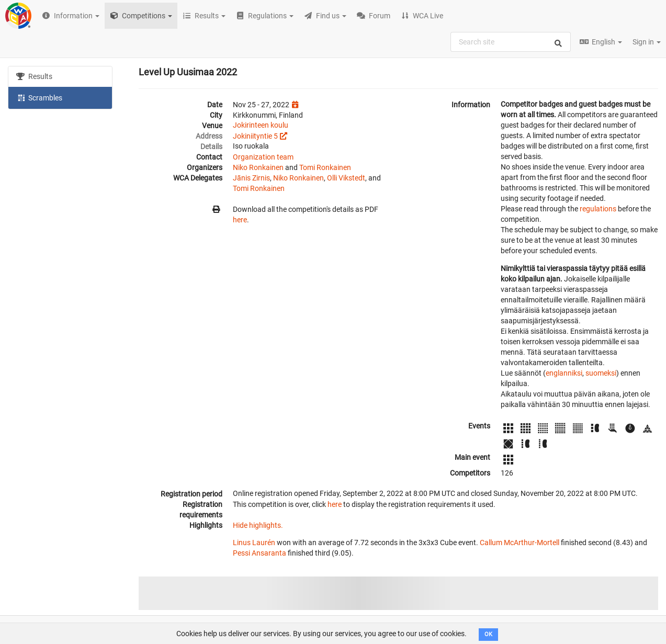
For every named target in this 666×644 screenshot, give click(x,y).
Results (34, 76)
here (240, 220)
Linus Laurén (254, 543)
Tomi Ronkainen (325, 167)
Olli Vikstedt (346, 178)
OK (488, 634)
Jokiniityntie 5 (255, 136)
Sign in (647, 42)
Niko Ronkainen (258, 167)
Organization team (263, 157)
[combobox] (511, 42)
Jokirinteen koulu (261, 125)
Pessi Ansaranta (259, 553)
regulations (598, 209)
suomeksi (601, 373)
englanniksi (564, 373)
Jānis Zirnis (251, 178)
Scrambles (39, 97)
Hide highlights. (258, 525)
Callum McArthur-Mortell (520, 543)
